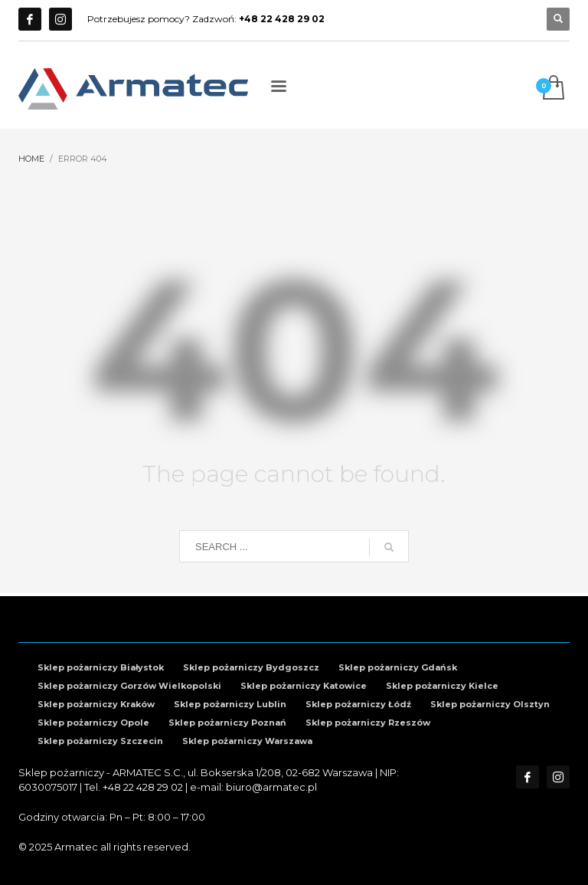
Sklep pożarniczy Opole (93, 723)
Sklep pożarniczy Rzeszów (368, 723)
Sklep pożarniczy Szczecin (100, 741)
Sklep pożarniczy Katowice (304, 686)
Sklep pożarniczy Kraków (96, 704)
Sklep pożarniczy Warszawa (247, 741)
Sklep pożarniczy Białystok (101, 667)
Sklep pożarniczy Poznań (227, 723)
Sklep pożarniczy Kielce (442, 686)
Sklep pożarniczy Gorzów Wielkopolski (129, 686)
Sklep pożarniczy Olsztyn (490, 704)
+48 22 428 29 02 (143, 787)
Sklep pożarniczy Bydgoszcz (251, 667)
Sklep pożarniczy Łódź (358, 704)
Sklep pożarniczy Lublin (230, 704)
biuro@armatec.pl (271, 787)
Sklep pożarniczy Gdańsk (398, 667)
